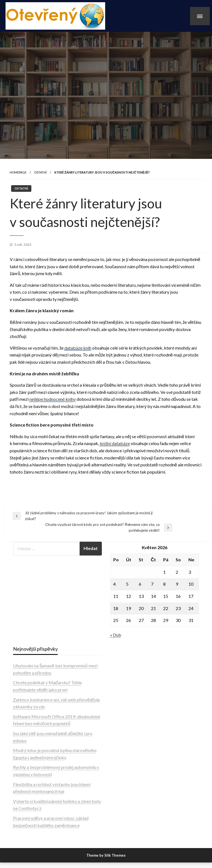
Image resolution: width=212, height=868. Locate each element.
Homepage (18, 172)
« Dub (116, 635)
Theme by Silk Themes (106, 855)
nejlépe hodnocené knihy (53, 399)
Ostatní (40, 172)
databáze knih (78, 348)
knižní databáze (115, 443)
